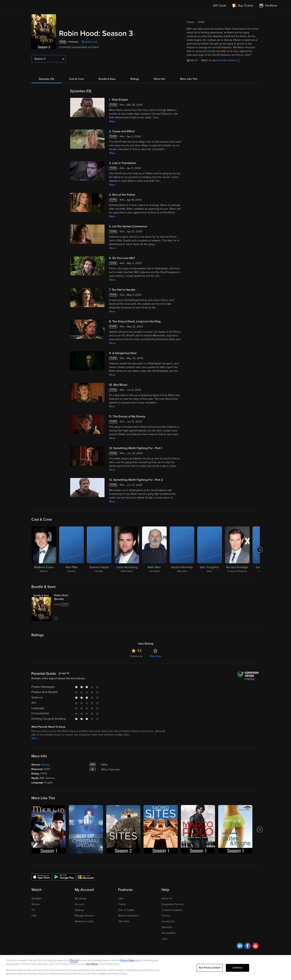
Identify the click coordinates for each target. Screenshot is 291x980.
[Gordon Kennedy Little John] (182, 550)
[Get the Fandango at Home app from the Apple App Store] (42, 877)
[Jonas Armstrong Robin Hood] (127, 550)
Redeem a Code (84, 921)
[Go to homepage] (37, 6)
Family (122, 904)
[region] (145, 968)
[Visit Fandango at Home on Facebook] (248, 946)
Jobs (164, 939)
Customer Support (172, 910)
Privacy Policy (127, 960)
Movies (36, 904)
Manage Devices (84, 916)
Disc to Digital (126, 910)
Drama (45, 765)
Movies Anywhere (129, 916)
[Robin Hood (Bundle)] (69, 597)
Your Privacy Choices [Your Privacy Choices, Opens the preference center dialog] (210, 968)
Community (136, 656)
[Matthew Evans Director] (44, 550)
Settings (79, 910)
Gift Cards (124, 921)
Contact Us (168, 921)
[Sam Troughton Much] (210, 550)
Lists (121, 898)
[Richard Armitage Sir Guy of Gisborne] (237, 550)
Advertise (167, 927)
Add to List (91, 42)
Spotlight (37, 898)
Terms (74, 960)
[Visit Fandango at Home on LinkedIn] (240, 946)
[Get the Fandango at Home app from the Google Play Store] (64, 877)
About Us (167, 898)
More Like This (189, 79)
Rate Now (155, 656)
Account (80, 904)
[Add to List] (56, 618)
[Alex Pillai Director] (71, 550)
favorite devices (229, 60)
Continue (237, 968)
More (112, 121)
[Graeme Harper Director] (99, 550)
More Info (160, 79)
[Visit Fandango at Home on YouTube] (255, 946)
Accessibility (169, 933)
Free (34, 916)
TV (33, 910)
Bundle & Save (107, 79)
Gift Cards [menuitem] (220, 6)
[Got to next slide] (260, 550)
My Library (81, 898)
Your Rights (92, 964)
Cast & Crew (76, 79)
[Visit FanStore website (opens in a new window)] (268, 6)
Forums (166, 916)
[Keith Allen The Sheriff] (154, 550)
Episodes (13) (46, 79)
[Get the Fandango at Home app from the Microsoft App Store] (86, 877)
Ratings (135, 79)
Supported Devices (173, 904)
